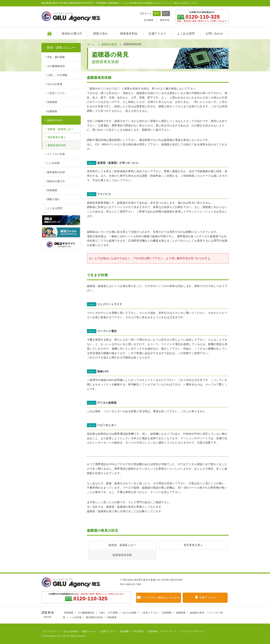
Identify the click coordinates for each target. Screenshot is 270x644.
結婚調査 (52, 111)
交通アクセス (157, 33)
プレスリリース (51, 631)
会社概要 (149, 20)
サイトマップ (169, 631)
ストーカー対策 (56, 154)
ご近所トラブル (56, 93)
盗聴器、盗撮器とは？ (122, 545)
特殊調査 (52, 190)
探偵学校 (165, 20)
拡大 (166, 13)
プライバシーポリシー (193, 631)
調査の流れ (101, 33)
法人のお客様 (55, 84)
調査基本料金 (129, 33)
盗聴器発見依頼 (122, 555)
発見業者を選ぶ (193, 545)
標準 (157, 13)
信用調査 (52, 102)
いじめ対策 (53, 163)
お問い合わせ (214, 33)
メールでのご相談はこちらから (158, 597)
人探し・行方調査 (57, 75)
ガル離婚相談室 (56, 66)
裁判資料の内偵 (56, 172)
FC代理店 (139, 631)
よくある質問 (186, 33)
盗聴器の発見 (109, 44)
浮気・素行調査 (56, 57)
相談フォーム (89, 631)
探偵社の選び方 (72, 33)
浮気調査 (69, 613)
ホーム (91, 44)
